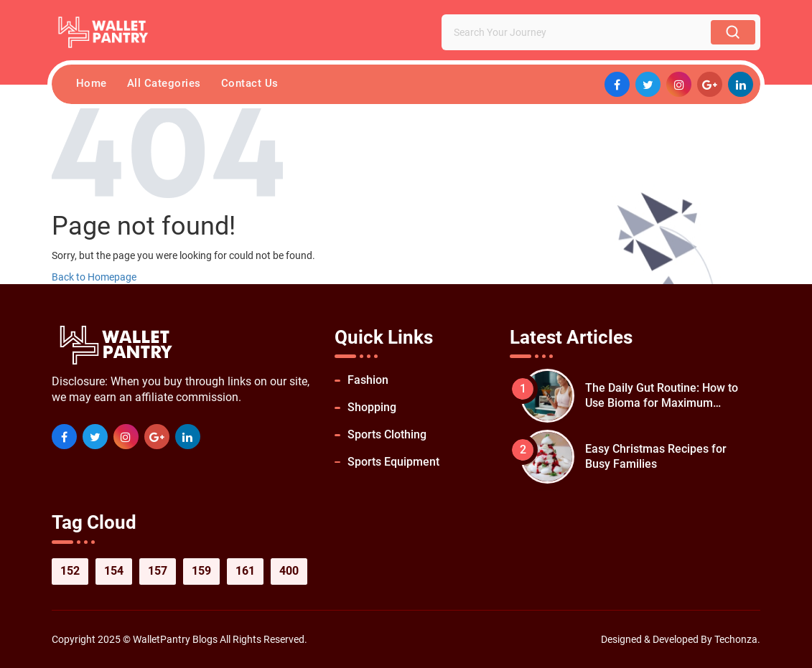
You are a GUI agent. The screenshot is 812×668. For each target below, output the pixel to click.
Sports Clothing (387, 434)
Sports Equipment (393, 462)
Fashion (368, 380)
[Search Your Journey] (579, 32)
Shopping (372, 407)
